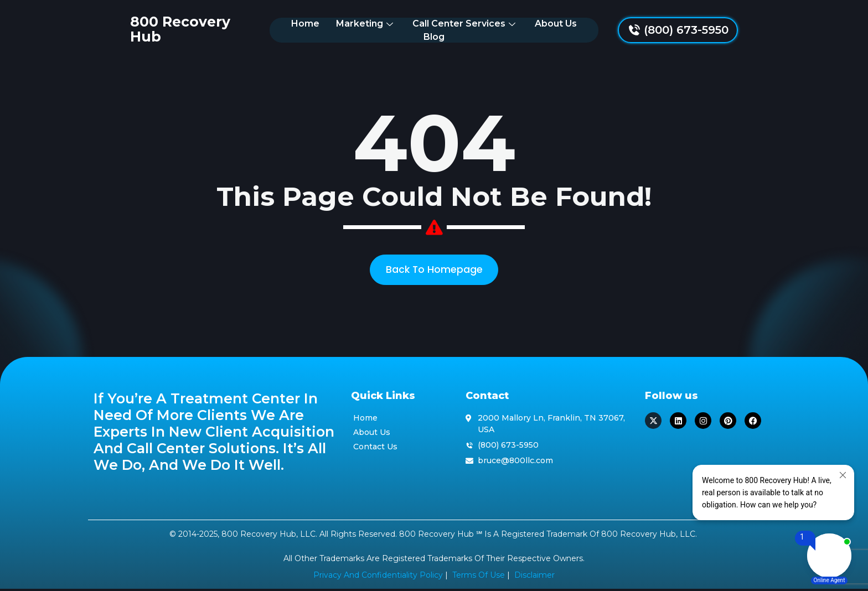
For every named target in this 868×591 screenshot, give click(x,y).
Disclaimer (534, 578)
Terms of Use (479, 578)
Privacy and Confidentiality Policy (378, 578)
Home (286, 29)
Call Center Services (446, 29)
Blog (585, 29)
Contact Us (375, 449)
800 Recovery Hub (161, 29)
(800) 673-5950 (723, 29)
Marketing (347, 29)
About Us (537, 29)
